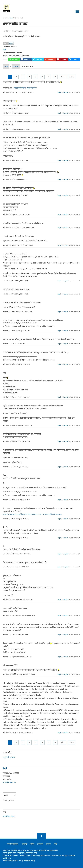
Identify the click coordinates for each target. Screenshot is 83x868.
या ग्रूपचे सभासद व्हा (9, 782)
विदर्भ (4, 50)
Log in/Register (9, 757)
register (22, 67)
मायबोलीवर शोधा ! (9, 817)
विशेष (32, 844)
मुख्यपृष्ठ (11, 18)
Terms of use (7, 861)
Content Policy (30, 861)
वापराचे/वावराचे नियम (9, 853)
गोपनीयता (21, 853)
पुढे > (63, 77)
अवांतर (11, 43)
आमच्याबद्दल (29, 853)
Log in (8, 67)
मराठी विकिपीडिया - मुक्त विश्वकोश (25, 88)
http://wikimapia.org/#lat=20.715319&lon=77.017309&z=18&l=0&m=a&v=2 (33, 514)
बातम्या (48, 844)
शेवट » (72, 77)
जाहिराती (40, 844)
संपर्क (36, 853)
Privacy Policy (18, 861)
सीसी (55, 844)
